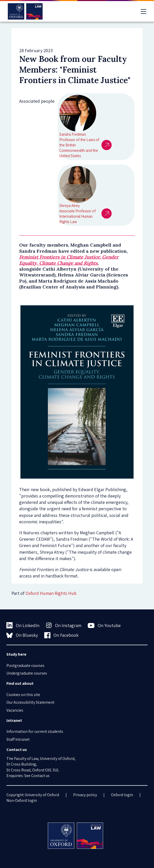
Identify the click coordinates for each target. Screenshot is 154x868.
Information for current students (35, 731)
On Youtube (104, 626)
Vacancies (15, 710)
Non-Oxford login (22, 800)
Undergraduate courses (27, 673)
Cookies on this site (23, 695)
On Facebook (62, 635)
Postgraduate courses (25, 666)
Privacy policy (85, 795)
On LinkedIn (23, 625)
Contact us (40, 776)
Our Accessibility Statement (30, 702)
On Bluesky (22, 635)
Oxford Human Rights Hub (51, 593)
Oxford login (122, 795)
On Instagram (64, 625)
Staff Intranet (18, 739)
